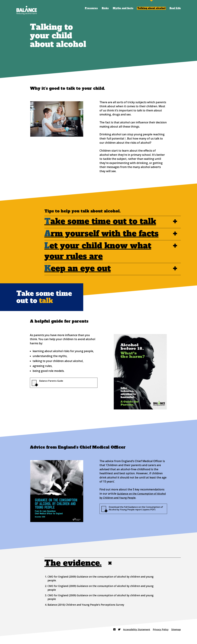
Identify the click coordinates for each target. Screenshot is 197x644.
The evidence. (80, 564)
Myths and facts (123, 8)
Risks (105, 8)
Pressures (91, 8)
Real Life (175, 8)
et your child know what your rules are (106, 251)
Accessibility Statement (131, 629)
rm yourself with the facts (101, 234)
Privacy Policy (158, 629)
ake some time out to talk (100, 222)
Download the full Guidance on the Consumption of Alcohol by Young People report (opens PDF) (135, 510)
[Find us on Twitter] (112, 629)
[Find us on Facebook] (107, 629)
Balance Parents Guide (54, 381)
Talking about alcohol (151, 8)
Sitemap (175, 629)
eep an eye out (78, 268)
